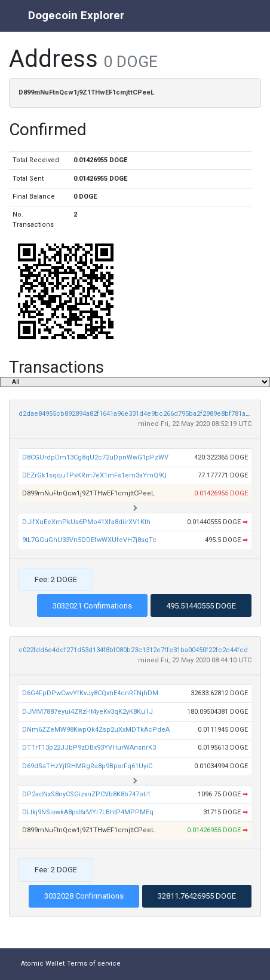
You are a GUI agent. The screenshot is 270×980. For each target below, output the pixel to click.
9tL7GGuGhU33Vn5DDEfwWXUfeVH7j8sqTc (89, 540)
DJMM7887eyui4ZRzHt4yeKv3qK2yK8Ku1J (88, 712)
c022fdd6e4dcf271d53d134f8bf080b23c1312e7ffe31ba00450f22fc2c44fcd (133, 650)
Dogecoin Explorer (76, 15)
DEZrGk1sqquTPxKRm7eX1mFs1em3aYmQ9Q (94, 475)
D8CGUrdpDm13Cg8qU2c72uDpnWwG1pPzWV (95, 457)
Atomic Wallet (43, 964)
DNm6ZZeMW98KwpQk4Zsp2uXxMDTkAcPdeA (96, 730)
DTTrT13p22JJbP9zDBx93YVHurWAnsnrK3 (89, 748)
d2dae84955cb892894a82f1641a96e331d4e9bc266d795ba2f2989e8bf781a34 (136, 414)
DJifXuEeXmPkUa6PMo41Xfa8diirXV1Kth (86, 522)
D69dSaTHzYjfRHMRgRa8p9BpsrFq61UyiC (87, 766)
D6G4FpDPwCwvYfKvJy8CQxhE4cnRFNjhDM (90, 693)
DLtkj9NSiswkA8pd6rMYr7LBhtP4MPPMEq (88, 812)
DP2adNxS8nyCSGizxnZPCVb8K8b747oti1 (86, 794)
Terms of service (94, 964)
